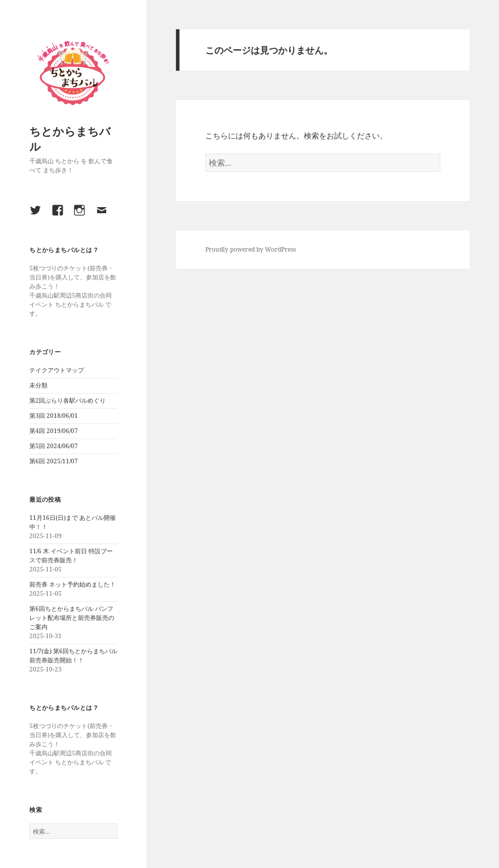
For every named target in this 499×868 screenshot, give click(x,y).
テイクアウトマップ (57, 370)
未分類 (38, 385)
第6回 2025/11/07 (54, 461)
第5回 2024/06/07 (54, 446)
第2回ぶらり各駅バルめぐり (67, 400)
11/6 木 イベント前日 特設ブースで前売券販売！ (71, 556)
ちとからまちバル (70, 138)
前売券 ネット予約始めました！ (73, 584)
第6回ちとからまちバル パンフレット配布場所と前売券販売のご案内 (72, 618)
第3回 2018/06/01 (54, 416)
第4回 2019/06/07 (54, 431)
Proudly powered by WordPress (251, 249)
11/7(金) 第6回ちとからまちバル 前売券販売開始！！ (73, 656)
